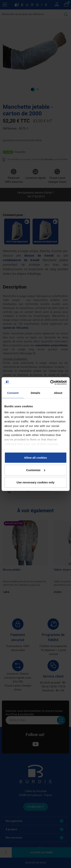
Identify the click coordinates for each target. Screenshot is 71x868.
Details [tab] (36, 393)
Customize (36, 470)
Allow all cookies (35, 458)
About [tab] (58, 393)
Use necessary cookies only (35, 482)
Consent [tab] (13, 393)
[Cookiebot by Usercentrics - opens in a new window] (51, 382)
